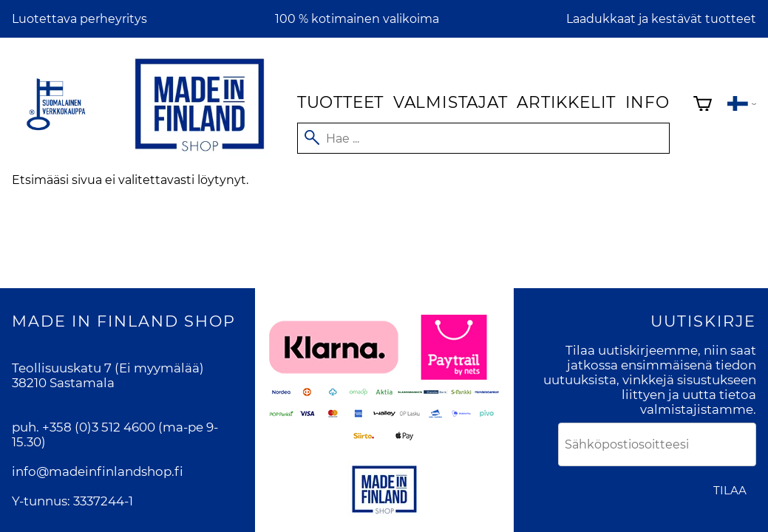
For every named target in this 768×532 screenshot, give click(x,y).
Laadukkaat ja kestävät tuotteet (661, 19)
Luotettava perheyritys (79, 19)
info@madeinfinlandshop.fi (98, 471)
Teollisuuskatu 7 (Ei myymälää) (108, 368)
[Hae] (483, 138)
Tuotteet (340, 102)
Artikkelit (566, 102)
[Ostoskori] (703, 105)
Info (648, 102)
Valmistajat (451, 102)
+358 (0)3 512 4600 (99, 427)
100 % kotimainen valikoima (357, 19)
